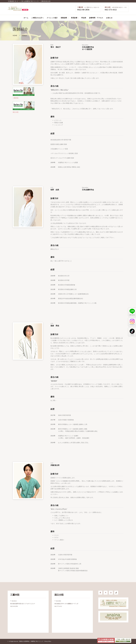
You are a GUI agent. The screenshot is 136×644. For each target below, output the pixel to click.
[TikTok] (116, 593)
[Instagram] (111, 593)
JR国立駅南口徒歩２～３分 (119, 7)
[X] (106, 593)
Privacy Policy (48, 641)
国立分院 (108, 7)
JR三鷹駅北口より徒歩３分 (92, 7)
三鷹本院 (80, 7)
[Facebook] (100, 593)
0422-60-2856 (83, 10)
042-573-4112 (111, 10)
